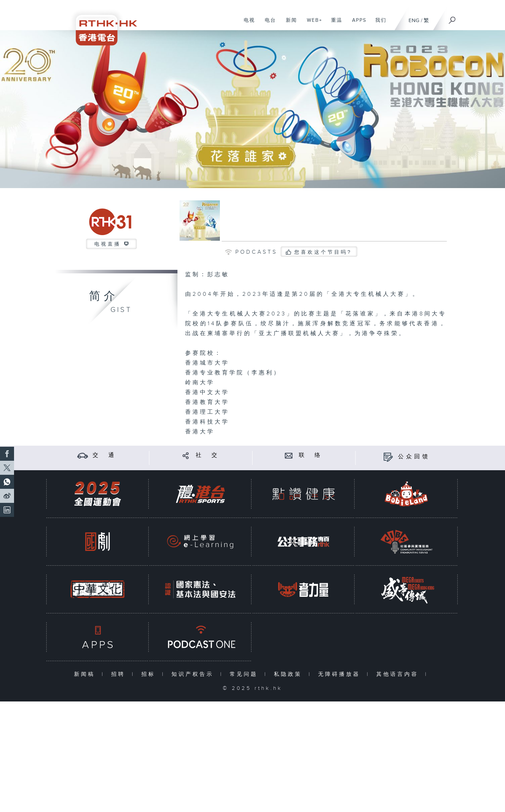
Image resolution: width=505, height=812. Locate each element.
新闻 (289, 24)
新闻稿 (86, 674)
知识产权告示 (194, 674)
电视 (247, 24)
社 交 (208, 455)
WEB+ (312, 24)
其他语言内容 (399, 674)
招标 (150, 674)
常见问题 (245, 674)
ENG (414, 21)
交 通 (105, 455)
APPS (357, 24)
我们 (378, 24)
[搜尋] (452, 18)
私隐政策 (289, 674)
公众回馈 (414, 457)
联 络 (311, 455)
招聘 (120, 674)
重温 (334, 24)
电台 (268, 24)
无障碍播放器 (341, 674)
